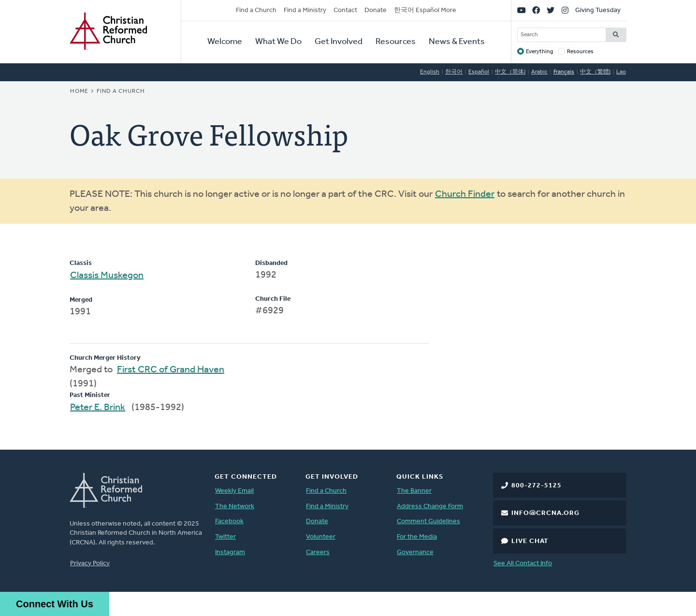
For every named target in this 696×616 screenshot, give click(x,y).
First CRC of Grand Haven (171, 370)
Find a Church (256, 10)
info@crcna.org (545, 513)
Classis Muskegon (107, 276)
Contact (345, 10)
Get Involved (339, 42)
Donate (376, 10)
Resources (396, 42)
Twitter (225, 537)
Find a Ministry (305, 10)
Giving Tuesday (598, 10)
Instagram (230, 552)
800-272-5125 (536, 486)
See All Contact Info (523, 564)
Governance (415, 552)
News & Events (457, 42)
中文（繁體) (595, 72)
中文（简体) (510, 72)
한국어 (454, 72)
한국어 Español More (425, 10)
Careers (318, 552)
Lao (621, 72)
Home (79, 91)
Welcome (225, 42)
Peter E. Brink (98, 408)
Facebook (229, 521)
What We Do (278, 42)
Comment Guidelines (428, 521)
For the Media (417, 537)
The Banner (414, 491)
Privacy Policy (90, 564)
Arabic (539, 72)
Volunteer (321, 537)
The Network (235, 506)
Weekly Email (234, 491)
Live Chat (530, 541)
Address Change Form (430, 506)
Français (564, 72)
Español (479, 72)
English (430, 72)
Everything (540, 52)
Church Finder (465, 194)
